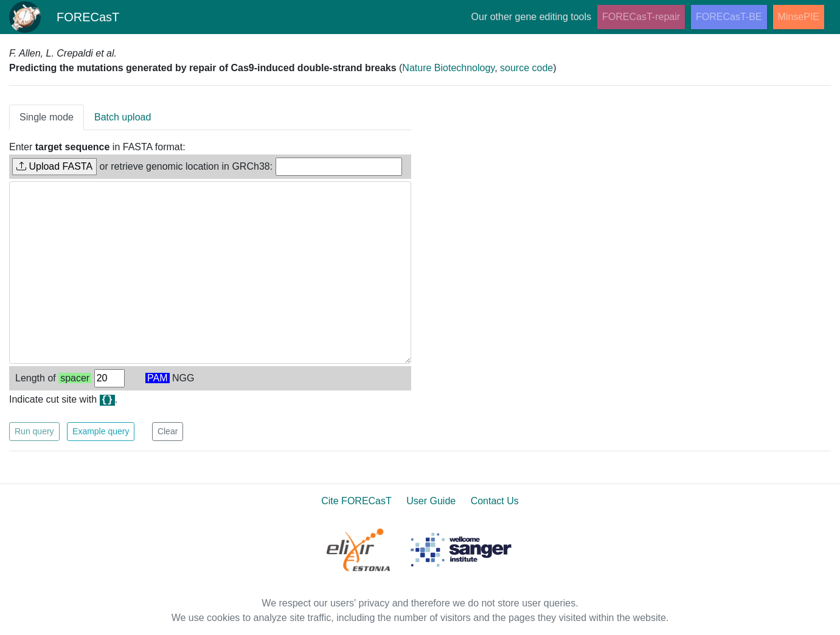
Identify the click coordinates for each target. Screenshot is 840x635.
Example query (101, 431)
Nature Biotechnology (448, 68)
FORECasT (64, 17)
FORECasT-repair (641, 17)
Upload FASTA (54, 166)
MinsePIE (799, 17)
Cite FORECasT (356, 501)
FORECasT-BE (729, 17)
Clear (168, 431)
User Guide (431, 501)
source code (526, 68)
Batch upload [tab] (123, 117)
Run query (34, 431)
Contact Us (495, 501)
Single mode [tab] (47, 117)
